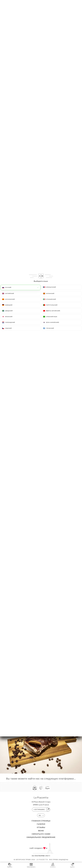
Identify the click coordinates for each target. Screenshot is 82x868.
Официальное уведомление (41, 837)
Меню (41, 831)
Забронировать (31, 865)
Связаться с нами (41, 834)
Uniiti (48, 856)
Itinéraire (53, 865)
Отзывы (41, 827)
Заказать (10, 865)
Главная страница (41, 821)
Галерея (41, 824)
